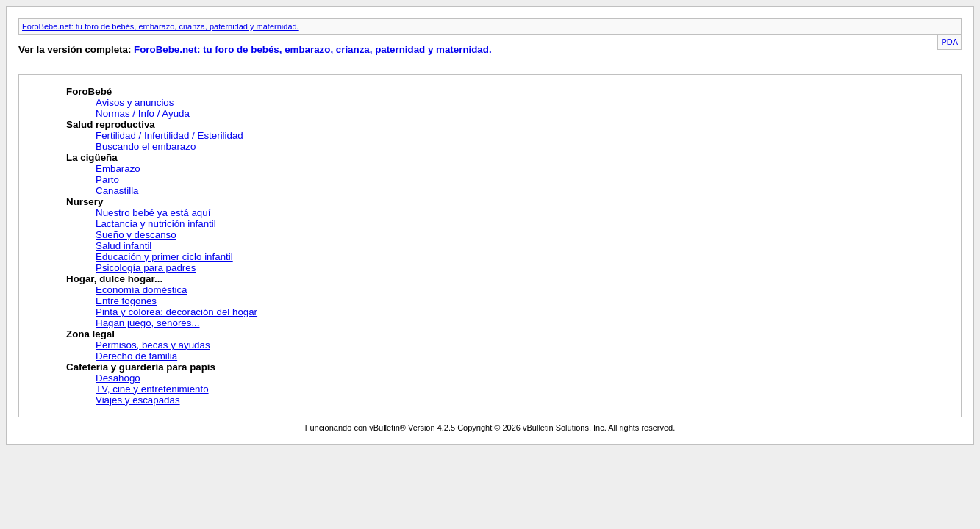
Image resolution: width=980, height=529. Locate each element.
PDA (949, 42)
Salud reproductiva (111, 125)
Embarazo (118, 169)
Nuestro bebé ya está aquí (153, 213)
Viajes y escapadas (138, 400)
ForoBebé (89, 91)
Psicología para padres (146, 268)
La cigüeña (92, 158)
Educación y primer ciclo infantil (164, 257)
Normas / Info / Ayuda (143, 114)
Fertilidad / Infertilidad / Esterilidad (169, 136)
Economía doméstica (141, 290)
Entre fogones (126, 301)
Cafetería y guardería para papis (141, 367)
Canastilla (117, 191)
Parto (107, 180)
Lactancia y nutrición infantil (156, 224)
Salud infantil (124, 246)
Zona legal (90, 334)
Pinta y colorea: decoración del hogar (176, 312)
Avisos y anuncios (135, 102)
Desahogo (118, 378)
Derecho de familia (136, 356)
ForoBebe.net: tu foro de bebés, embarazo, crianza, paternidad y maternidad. (161, 26)
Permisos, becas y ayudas (153, 345)
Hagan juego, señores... (148, 323)
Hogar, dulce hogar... (114, 279)
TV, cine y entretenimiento (152, 389)
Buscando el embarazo (146, 147)
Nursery (85, 202)
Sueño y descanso (136, 235)
